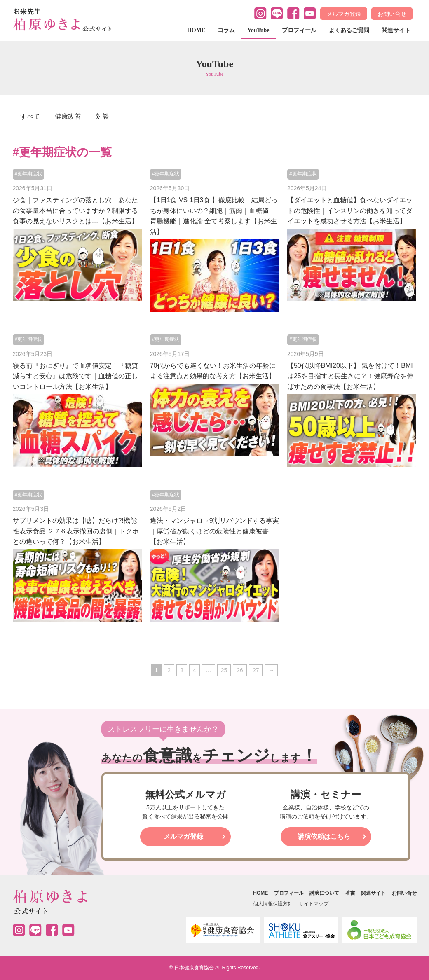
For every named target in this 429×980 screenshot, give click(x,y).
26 (240, 670)
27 (256, 670)
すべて (30, 116)
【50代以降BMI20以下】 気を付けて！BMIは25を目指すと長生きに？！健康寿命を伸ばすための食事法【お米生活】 (350, 376)
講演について (324, 893)
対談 (103, 116)
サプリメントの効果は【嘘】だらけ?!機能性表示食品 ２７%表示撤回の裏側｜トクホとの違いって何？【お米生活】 (76, 531)
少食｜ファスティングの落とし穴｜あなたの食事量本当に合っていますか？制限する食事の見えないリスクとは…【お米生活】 (75, 211)
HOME (196, 30)
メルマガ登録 (344, 14)
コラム (226, 30)
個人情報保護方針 (273, 904)
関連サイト (396, 30)
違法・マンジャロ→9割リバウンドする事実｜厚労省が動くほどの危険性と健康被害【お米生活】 (214, 531)
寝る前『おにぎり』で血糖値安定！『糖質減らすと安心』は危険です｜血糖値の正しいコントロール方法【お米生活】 (75, 376)
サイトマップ (314, 904)
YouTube (258, 30)
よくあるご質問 (349, 30)
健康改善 (68, 116)
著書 (350, 893)
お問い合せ (392, 14)
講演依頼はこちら (324, 836)
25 (224, 670)
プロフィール (299, 30)
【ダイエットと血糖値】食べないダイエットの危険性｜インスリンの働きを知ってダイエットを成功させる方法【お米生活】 (350, 211)
